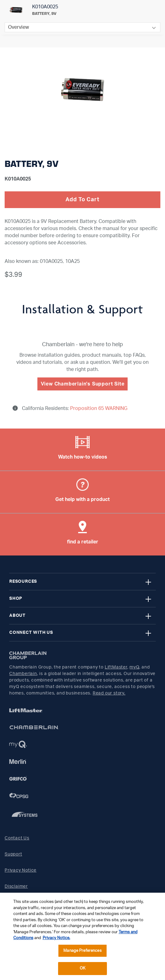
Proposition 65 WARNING (98, 408)
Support (13, 854)
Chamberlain (23, 674)
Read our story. (109, 693)
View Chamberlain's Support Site (83, 384)
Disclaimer (16, 886)
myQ (134, 667)
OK (82, 968)
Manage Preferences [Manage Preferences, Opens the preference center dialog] (82, 951)
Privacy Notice (21, 870)
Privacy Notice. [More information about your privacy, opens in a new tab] (56, 938)
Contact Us (17, 838)
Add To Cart (82, 200)
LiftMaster (116, 667)
